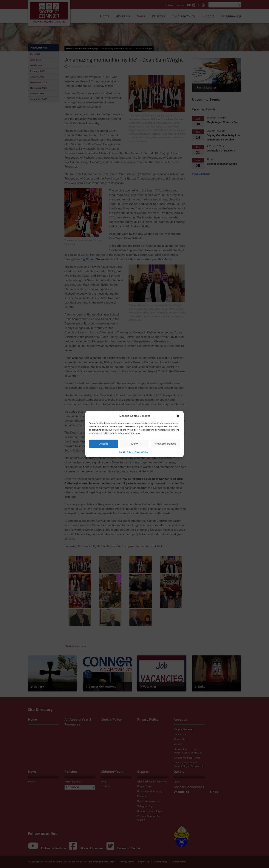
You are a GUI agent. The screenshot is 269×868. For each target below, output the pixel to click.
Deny (134, 444)
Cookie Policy (126, 452)
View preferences (165, 444)
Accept (104, 444)
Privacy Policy (141, 452)
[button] (178, 416)
